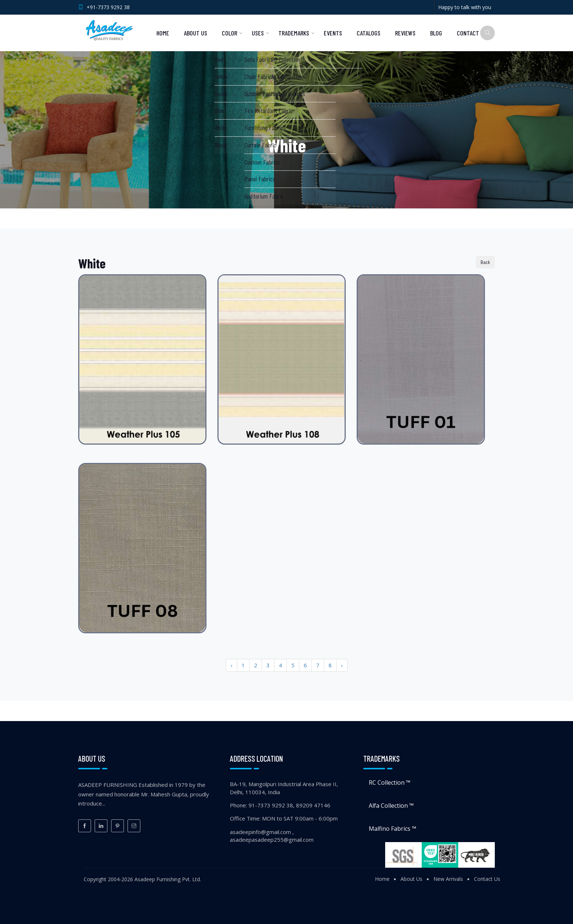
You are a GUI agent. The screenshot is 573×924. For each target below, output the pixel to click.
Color (229, 33)
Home (163, 33)
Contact (468, 33)
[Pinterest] (117, 826)
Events (333, 33)
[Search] (487, 33)
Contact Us (487, 879)
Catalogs (369, 33)
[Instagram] (134, 826)
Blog (436, 33)
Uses (258, 33)
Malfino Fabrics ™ (392, 829)
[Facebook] (85, 826)
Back (485, 262)
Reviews (405, 33)
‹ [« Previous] (232, 665)
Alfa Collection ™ (391, 806)
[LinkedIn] (101, 826)
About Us (196, 33)
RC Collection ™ (390, 782)
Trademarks (294, 33)
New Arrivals (448, 879)
